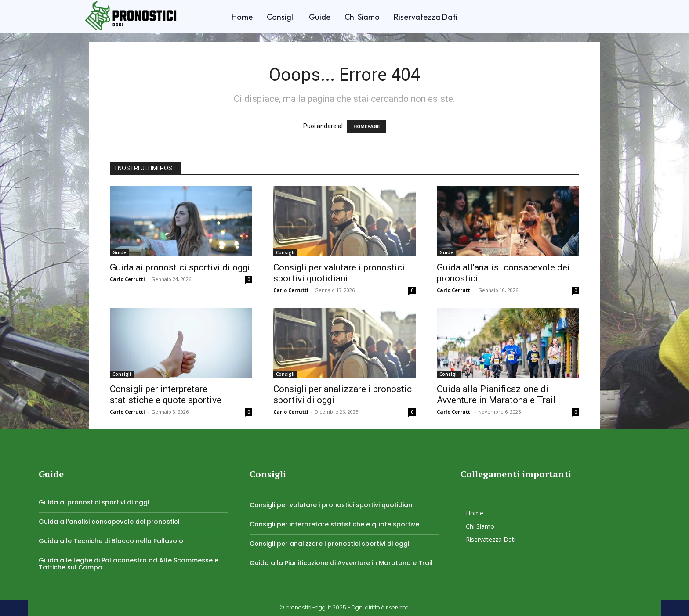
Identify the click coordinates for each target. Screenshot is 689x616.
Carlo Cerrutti (127, 279)
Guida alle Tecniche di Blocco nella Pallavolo (111, 541)
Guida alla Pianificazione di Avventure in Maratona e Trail (496, 394)
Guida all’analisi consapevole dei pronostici (109, 522)
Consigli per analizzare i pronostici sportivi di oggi (329, 544)
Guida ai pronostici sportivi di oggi (180, 267)
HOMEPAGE (366, 127)
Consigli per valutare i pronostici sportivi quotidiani (339, 273)
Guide (119, 252)
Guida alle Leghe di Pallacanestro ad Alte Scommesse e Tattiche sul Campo (129, 564)
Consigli (285, 252)
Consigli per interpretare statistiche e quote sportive (166, 394)
